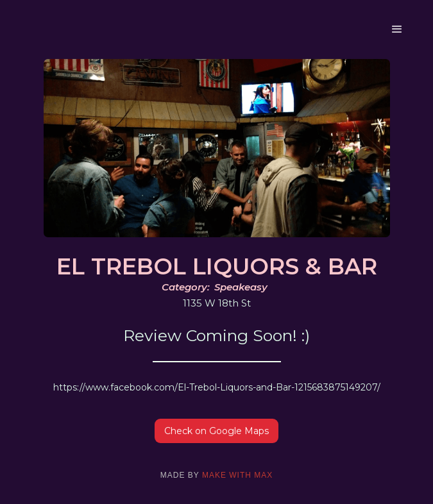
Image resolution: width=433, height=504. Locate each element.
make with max (237, 475)
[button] (397, 29)
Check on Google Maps (216, 431)
